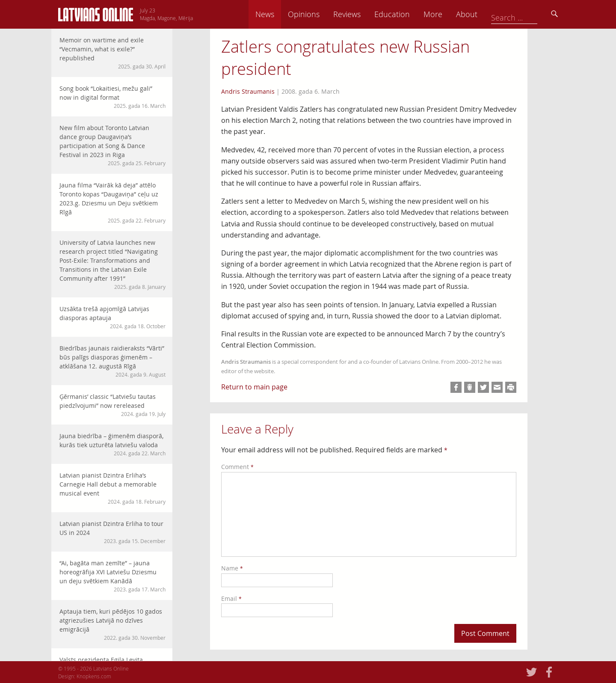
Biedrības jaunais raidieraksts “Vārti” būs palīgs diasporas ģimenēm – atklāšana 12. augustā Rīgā (113, 361)
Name (232, 568)
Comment (237, 467)
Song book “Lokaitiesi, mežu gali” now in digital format (113, 97)
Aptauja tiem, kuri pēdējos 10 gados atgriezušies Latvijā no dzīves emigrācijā (113, 624)
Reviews (407, 14)
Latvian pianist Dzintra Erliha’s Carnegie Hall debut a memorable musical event (113, 488)
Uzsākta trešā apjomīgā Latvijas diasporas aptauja (113, 317)
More (493, 14)
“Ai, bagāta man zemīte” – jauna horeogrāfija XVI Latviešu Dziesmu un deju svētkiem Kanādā (113, 576)
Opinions (364, 14)
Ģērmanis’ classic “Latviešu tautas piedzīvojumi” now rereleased (113, 405)
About (527, 14)
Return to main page (254, 387)
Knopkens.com (94, 676)
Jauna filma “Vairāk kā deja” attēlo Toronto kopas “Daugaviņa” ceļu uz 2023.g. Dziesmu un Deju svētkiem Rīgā (113, 203)
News (325, 14)
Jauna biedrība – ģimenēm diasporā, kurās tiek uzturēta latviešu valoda (113, 444)
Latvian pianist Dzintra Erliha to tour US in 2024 (113, 532)
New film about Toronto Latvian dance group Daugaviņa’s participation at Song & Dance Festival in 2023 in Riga (113, 145)
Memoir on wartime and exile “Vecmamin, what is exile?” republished (113, 53)
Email (231, 598)
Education (452, 14)
